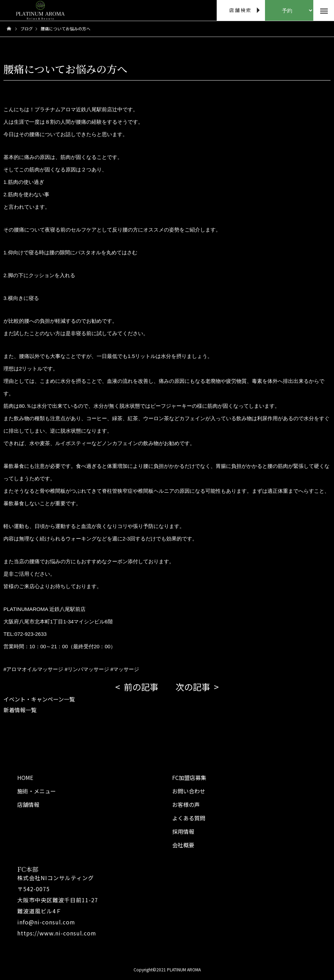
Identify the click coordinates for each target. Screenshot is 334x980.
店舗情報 (28, 804)
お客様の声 (186, 804)
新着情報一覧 (20, 710)
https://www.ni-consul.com (57, 933)
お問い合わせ (189, 791)
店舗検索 (240, 10)
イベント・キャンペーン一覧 (39, 699)
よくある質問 (189, 818)
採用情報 (183, 831)
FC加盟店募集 (189, 778)
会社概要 (183, 845)
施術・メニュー (37, 791)
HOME (25, 778)
